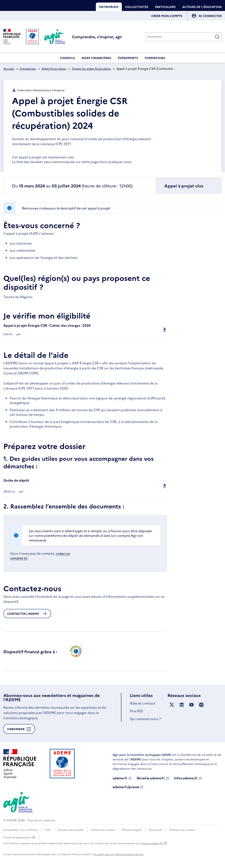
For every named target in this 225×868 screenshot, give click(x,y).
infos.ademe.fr (188, 778)
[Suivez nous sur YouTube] (191, 705)
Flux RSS (136, 711)
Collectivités (137, 7)
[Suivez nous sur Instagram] (201, 705)
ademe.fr (122, 778)
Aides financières (96, 58)
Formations (155, 58)
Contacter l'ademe (27, 614)
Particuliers (165, 7)
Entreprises (109, 7)
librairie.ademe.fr (153, 778)
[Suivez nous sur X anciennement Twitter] (172, 705)
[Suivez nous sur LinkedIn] (182, 705)
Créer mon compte (167, 16)
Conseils (67, 58)
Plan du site (156, 830)
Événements (128, 58)
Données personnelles (71, 830)
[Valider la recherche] (217, 37)
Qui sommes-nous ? (145, 719)
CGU (48, 830)
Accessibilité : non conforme (21, 830)
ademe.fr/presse (128, 787)
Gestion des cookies (103, 830)
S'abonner (19, 730)
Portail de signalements (19, 837)
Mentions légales (132, 830)
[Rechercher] (184, 37)
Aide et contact (142, 703)
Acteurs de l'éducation (202, 7)
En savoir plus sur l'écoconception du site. (119, 854)
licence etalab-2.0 (154, 843)
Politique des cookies (182, 830)
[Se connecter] (210, 16)
